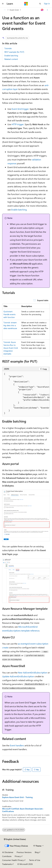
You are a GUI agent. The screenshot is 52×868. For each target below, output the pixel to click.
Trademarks (7, 864)
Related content (11, 59)
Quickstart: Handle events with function (9, 314)
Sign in (47, 4)
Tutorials (8, 48)
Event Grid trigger (20, 109)
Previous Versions (24, 852)
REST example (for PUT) (14, 52)
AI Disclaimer (8, 852)
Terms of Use (35, 860)
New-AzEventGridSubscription (33, 672)
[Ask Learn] (42, 10)
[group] (26, 394)
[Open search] (40, 4)
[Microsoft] (26, 4)
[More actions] (47, 10)
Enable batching (11, 55)
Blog (37, 852)
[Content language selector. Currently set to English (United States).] (15, 839)
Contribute (7, 856)
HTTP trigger (18, 124)
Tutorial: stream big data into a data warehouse (10, 325)
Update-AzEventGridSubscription (18, 676)
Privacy (18, 856)
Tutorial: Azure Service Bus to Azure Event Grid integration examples (11, 348)
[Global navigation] (3, 4)
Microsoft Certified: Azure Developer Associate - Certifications (23, 810)
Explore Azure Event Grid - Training (17, 797)
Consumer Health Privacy (13, 860)
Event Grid (14, 10)
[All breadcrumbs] (5, 10)
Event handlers (17, 745)
